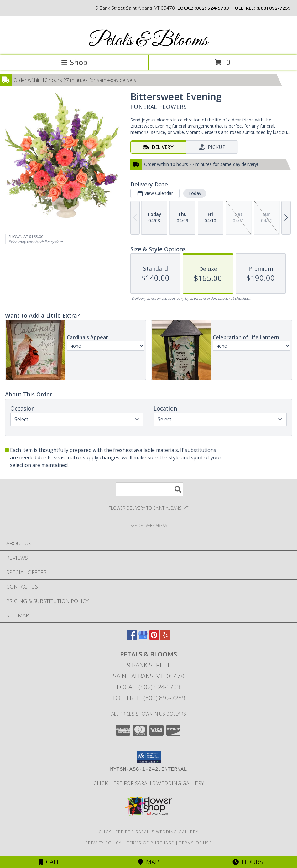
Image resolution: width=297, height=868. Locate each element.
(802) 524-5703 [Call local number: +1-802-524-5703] (212, 8)
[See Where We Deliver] (148, 525)
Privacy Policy (103, 843)
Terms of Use (195, 843)
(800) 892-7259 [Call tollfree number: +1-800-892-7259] (274, 8)
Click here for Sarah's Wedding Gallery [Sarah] (149, 783)
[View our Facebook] (132, 638)
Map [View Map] (148, 862)
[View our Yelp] (165, 638)
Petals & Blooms (148, 41)
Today (195, 193)
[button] (149, 757)
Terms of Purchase (150, 843)
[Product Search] (149, 489)
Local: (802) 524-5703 (148, 687)
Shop (74, 62)
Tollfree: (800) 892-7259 (149, 698)
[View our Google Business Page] (143, 638)
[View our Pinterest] (154, 638)
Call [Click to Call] (49, 862)
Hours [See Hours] (248, 862)
